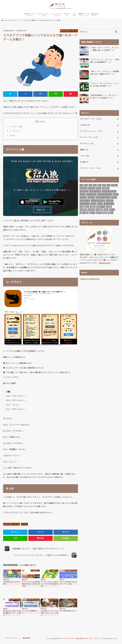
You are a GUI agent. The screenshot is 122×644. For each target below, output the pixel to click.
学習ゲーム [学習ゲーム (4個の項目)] (101, 206)
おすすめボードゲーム (30, 17)
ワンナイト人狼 (14, 128)
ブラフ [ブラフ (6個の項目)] (100, 203)
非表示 (43, 123)
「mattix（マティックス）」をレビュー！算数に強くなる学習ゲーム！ (103, 51)
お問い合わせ (95, 17)
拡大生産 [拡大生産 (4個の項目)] (91, 209)
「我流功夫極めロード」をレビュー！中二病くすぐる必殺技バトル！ (104, 98)
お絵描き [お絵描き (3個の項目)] (106, 188)
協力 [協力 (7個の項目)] (87, 206)
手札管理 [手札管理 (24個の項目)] (83, 209)
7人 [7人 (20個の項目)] (108, 185)
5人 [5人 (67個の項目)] (99, 185)
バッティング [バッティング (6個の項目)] (85, 203)
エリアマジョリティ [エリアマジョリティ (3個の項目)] (109, 191)
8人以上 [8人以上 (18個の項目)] (114, 185)
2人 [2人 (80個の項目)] (86, 185)
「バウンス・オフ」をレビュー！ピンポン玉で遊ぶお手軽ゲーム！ (104, 86)
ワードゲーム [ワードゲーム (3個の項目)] (109, 203)
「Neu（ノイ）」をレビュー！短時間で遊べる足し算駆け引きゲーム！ (104, 74)
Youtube (85, 126)
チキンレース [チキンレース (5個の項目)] (85, 200)
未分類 (84, 162)
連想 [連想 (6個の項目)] (104, 212)
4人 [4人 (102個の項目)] (95, 185)
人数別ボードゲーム (84, 17)
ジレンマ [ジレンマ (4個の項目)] (83, 197)
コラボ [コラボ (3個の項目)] (116, 194)
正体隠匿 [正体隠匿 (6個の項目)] (99, 209)
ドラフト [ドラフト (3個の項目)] (110, 200)
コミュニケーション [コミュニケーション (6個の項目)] (105, 194)
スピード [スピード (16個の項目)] (91, 197)
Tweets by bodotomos (89, 278)
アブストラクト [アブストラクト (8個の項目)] (95, 191)
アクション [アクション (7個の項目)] (84, 191)
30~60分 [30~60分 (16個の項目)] (83, 188)
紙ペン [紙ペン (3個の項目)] (112, 209)
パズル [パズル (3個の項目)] (94, 203)
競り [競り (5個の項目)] (106, 209)
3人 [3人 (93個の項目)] (90, 185)
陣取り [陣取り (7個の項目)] (110, 212)
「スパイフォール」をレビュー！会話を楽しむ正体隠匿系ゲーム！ (104, 62)
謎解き (84, 150)
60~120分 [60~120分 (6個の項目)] (91, 188)
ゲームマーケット (57, 17)
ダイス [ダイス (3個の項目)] (114, 197)
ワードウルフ (13, 133)
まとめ (11, 137)
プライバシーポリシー (12, 640)
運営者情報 (27, 640)
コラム (74, 17)
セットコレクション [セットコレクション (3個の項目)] (103, 197)
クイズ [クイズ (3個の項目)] (83, 194)
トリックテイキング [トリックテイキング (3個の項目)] (98, 200)
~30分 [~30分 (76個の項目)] (99, 188)
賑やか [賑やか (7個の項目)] (99, 212)
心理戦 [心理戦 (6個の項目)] (109, 206)
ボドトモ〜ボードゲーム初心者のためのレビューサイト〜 (80, 640)
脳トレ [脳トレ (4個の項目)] (92, 212)
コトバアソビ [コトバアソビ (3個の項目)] (91, 194)
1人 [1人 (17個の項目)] (81, 185)
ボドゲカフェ (67, 17)
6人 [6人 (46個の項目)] (104, 185)
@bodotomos (105, 262)
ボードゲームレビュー (44, 17)
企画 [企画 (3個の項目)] (82, 206)
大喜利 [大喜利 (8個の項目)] (93, 206)
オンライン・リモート (89, 168)
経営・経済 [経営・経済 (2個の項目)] (84, 212)
